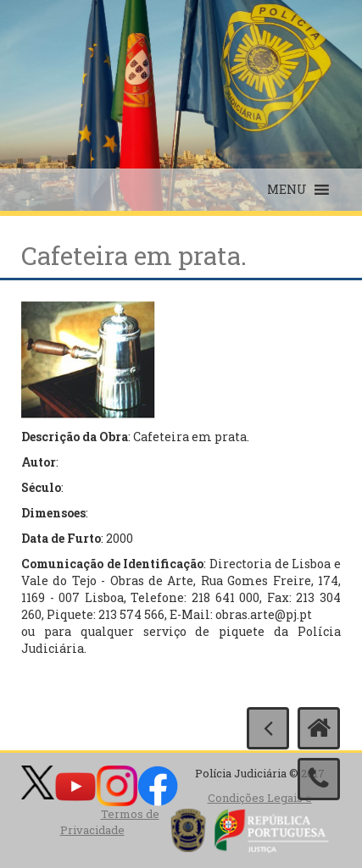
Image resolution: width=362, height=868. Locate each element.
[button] (287, 190)
